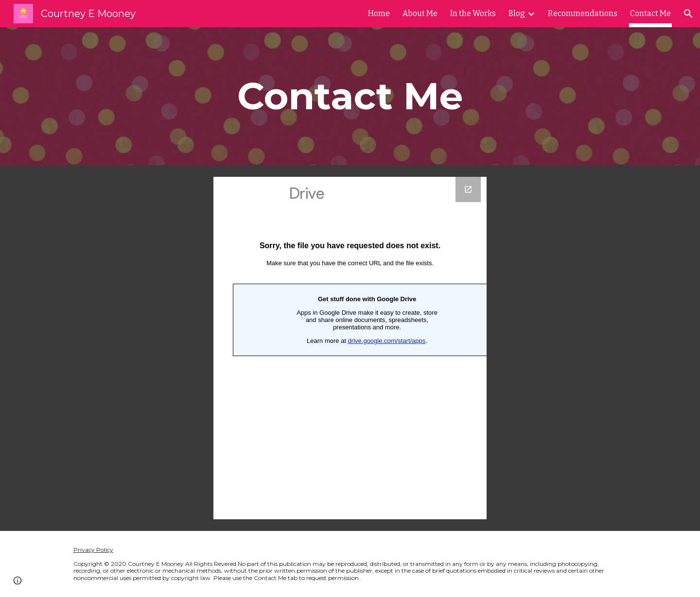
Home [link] (379, 13)
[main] (350, 96)
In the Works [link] (473, 13)
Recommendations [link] (583, 13)
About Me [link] (420, 13)
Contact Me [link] (650, 13)
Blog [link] (517, 13)
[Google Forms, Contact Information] (350, 348)
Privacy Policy (93, 550)
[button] (688, 14)
